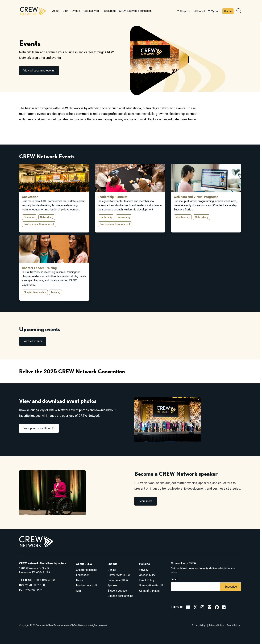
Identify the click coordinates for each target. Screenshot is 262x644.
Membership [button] (183, 217)
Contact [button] (199, 11)
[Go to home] (33, 11)
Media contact (85, 585)
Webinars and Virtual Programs (196, 197)
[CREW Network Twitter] (196, 608)
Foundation (83, 575)
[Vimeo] (209, 608)
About (56, 11)
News (80, 580)
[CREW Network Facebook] (217, 608)
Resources (109, 11)
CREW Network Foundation (135, 11)
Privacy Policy (216, 625)
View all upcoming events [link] (39, 71)
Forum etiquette (149, 585)
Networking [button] (47, 217)
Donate (112, 570)
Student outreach (118, 591)
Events (76, 11)
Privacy (144, 570)
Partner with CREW (119, 575)
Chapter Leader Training (39, 268)
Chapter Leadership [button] (35, 292)
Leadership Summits (113, 197)
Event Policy (147, 580)
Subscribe (231, 587)
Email (174, 579)
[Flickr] (224, 608)
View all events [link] (33, 341)
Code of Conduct (149, 591)
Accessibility (147, 575)
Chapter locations (87, 570)
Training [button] (56, 292)
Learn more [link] (146, 501)
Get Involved (91, 11)
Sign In (228, 11)
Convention (30, 197)
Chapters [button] (184, 11)
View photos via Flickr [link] (37, 428)
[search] (239, 11)
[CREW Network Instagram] (202, 608)
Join (65, 11)
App (78, 591)
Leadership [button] (106, 217)
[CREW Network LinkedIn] (188, 608)
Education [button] (29, 217)
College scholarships (120, 596)
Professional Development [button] (39, 224)
